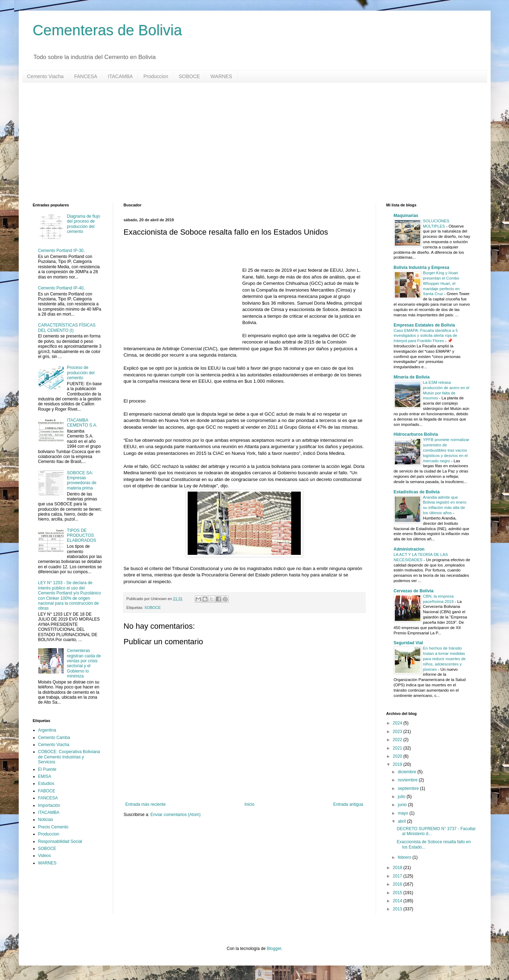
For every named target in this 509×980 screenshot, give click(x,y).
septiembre (409, 788)
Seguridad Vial (408, 643)
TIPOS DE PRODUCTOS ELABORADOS (81, 536)
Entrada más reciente (146, 804)
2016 (398, 884)
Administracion (409, 549)
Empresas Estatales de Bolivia (424, 325)
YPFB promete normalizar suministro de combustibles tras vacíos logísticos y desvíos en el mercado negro (446, 450)
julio (402, 797)
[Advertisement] (245, 143)
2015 (398, 893)
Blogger (274, 949)
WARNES (221, 76)
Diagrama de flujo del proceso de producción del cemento (83, 224)
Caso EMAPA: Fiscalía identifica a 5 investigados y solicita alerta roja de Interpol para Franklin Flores (426, 336)
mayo (403, 813)
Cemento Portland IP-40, (62, 288)
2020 (398, 756)
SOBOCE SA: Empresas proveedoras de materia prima (81, 480)
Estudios (46, 784)
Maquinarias (406, 216)
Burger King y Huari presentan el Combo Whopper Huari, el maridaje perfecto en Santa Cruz (441, 283)
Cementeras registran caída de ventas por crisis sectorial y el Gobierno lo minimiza (84, 663)
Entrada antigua (348, 804)
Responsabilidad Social (60, 841)
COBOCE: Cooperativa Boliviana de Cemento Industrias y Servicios (69, 757)
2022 (398, 740)
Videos (45, 856)
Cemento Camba (54, 738)
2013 (398, 909)
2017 (398, 876)
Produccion (156, 76)
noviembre (408, 780)
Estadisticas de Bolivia (417, 492)
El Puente (47, 769)
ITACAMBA (120, 76)
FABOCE (47, 791)
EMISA (45, 776)
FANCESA (86, 76)
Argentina (47, 730)
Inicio (250, 804)
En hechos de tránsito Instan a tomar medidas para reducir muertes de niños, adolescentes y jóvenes (444, 659)
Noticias (46, 820)
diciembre (407, 772)
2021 (398, 748)
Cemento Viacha (45, 76)
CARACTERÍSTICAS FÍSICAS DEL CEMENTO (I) (67, 328)
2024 (398, 723)
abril (402, 821)
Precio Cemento (53, 827)
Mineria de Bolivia (412, 377)
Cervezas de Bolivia (414, 591)
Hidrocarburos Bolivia (416, 434)
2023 (398, 732)
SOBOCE (189, 76)
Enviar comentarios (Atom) (176, 815)
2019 (398, 764)
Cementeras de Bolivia (108, 30)
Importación (49, 805)
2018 (398, 868)
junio (403, 805)
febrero (405, 857)
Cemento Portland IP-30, (62, 251)
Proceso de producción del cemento (81, 373)
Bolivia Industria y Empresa (422, 268)
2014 (398, 901)
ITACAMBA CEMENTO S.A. (82, 423)
